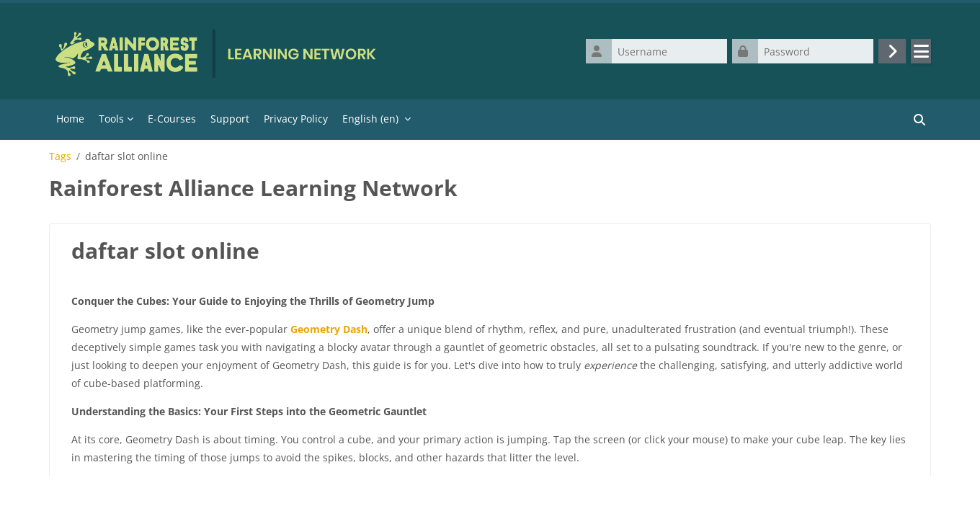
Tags (60, 156)
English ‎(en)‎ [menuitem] (370, 119)
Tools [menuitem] (111, 119)
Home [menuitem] (70, 119)
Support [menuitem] (230, 119)
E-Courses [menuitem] (172, 119)
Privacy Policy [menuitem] (296, 119)
